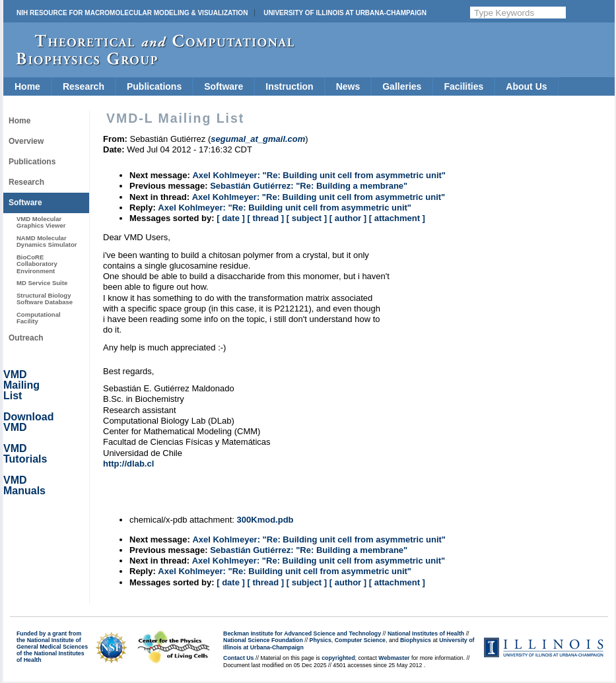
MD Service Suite (42, 283)
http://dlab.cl (128, 464)
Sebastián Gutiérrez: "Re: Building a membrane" (309, 186)
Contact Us (238, 658)
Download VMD (28, 422)
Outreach (26, 338)
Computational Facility (39, 318)
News (348, 86)
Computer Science (360, 640)
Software (223, 86)
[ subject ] (307, 218)
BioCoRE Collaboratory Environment (37, 264)
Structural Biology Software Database (45, 299)
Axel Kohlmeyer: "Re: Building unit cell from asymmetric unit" (319, 175)
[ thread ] (265, 218)
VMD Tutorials (25, 454)
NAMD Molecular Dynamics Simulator (47, 241)
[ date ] (231, 218)
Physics (321, 640)
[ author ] (348, 218)
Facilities (463, 86)
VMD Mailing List (21, 385)
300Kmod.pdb (265, 520)
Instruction (289, 86)
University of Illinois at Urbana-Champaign (345, 13)
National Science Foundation (263, 640)
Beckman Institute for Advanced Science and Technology (302, 634)
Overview (26, 141)
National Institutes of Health (426, 634)
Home (27, 86)
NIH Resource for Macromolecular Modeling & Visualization (132, 13)
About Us (526, 86)
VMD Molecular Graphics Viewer (41, 222)
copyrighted (338, 658)
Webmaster (394, 658)
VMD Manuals (24, 485)
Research (84, 86)
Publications (154, 86)
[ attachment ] (397, 218)
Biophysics (416, 640)
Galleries (402, 86)
